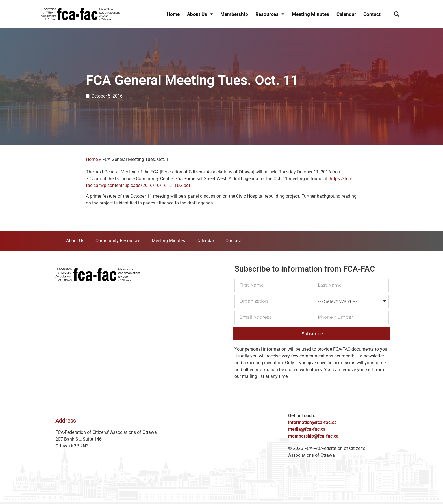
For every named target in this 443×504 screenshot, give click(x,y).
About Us (200, 14)
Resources (270, 14)
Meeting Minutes (310, 14)
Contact (372, 14)
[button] (397, 14)
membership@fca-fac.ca (313, 436)
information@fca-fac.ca (312, 422)
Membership (234, 14)
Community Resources (118, 241)
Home (173, 14)
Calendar (346, 14)
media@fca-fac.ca (307, 429)
